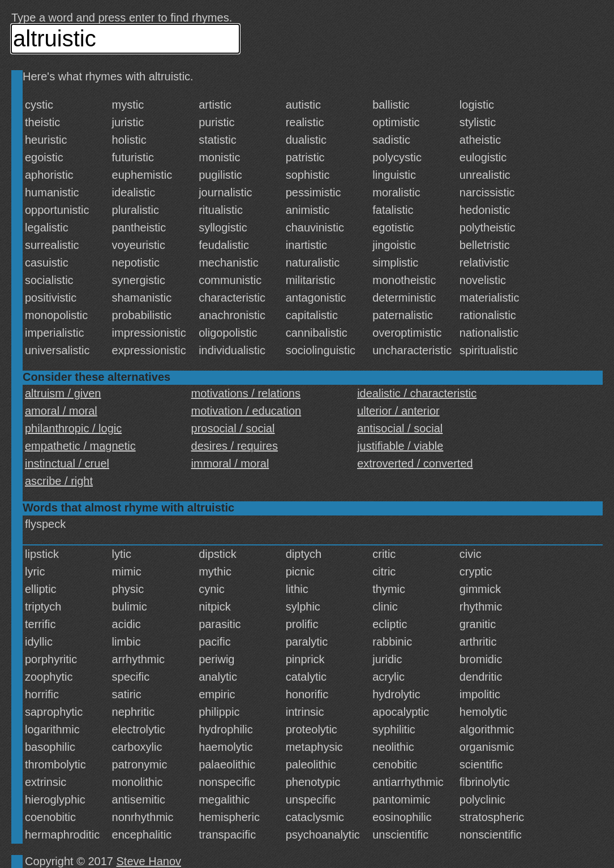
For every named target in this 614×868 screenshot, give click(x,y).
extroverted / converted (415, 463)
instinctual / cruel (67, 463)
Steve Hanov (149, 861)
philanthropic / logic (73, 428)
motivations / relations (246, 393)
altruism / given (63, 393)
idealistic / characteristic (417, 393)
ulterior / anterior (398, 411)
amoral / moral (61, 411)
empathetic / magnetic (80, 446)
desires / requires (235, 446)
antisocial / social (400, 428)
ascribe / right (59, 481)
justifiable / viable (400, 446)
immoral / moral (230, 463)
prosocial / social (233, 428)
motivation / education (246, 411)
